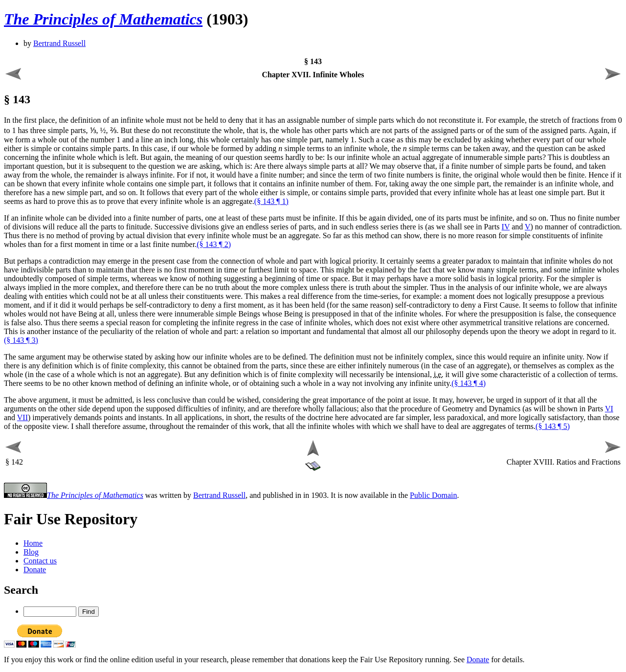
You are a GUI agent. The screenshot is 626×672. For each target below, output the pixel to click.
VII (22, 417)
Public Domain (433, 495)
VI (609, 409)
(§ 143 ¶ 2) (214, 244)
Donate (35, 570)
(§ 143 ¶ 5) (553, 426)
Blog (31, 552)
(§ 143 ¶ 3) (21, 340)
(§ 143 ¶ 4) (469, 383)
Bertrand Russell (59, 43)
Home (33, 543)
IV (506, 227)
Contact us (40, 561)
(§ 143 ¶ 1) (271, 201)
